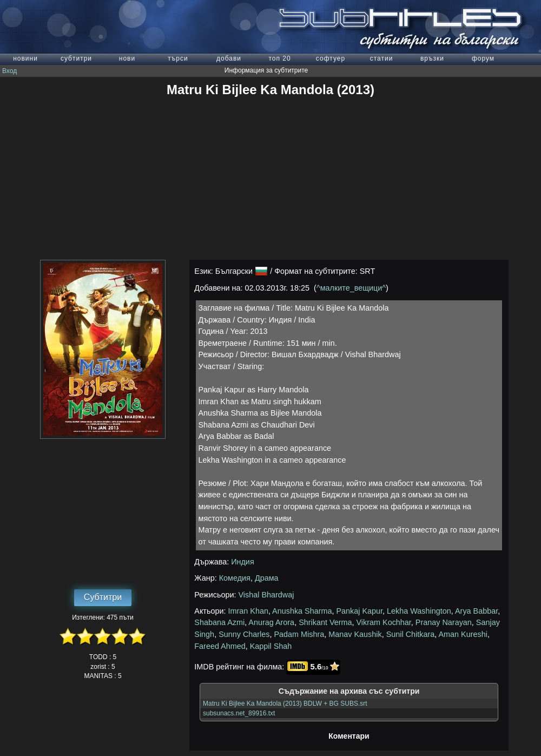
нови (127, 58)
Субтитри (103, 597)
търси (178, 58)
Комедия (235, 578)
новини (25, 58)
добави (229, 58)
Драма (267, 578)
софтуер (331, 58)
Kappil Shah (271, 646)
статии (382, 58)
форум (483, 58)
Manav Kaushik (355, 634)
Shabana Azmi (219, 622)
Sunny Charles (244, 634)
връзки (432, 58)
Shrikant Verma (325, 622)
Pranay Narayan (444, 622)
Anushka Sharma (302, 611)
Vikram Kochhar (384, 622)
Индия (243, 562)
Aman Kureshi (463, 634)
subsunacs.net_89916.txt (239, 713)
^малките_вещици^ (351, 288)
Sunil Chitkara (411, 634)
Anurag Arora (271, 622)
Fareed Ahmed (220, 646)
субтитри (76, 58)
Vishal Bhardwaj (266, 595)
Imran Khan (248, 611)
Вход (9, 71)
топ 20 (279, 58)
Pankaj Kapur (360, 611)
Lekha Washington (419, 611)
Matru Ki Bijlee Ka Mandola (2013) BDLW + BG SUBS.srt (285, 704)
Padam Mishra (299, 634)
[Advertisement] (271, 179)
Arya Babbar (476, 611)
